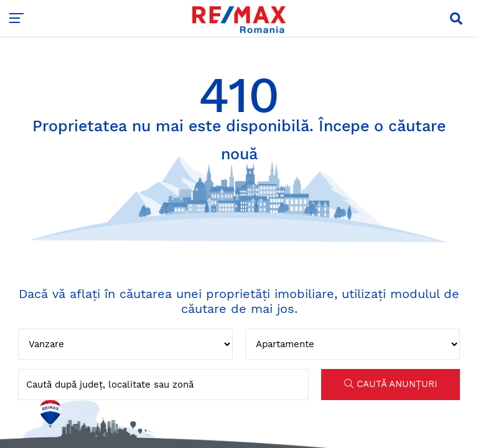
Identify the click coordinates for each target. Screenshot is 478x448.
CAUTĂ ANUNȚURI (391, 384)
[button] (456, 19)
